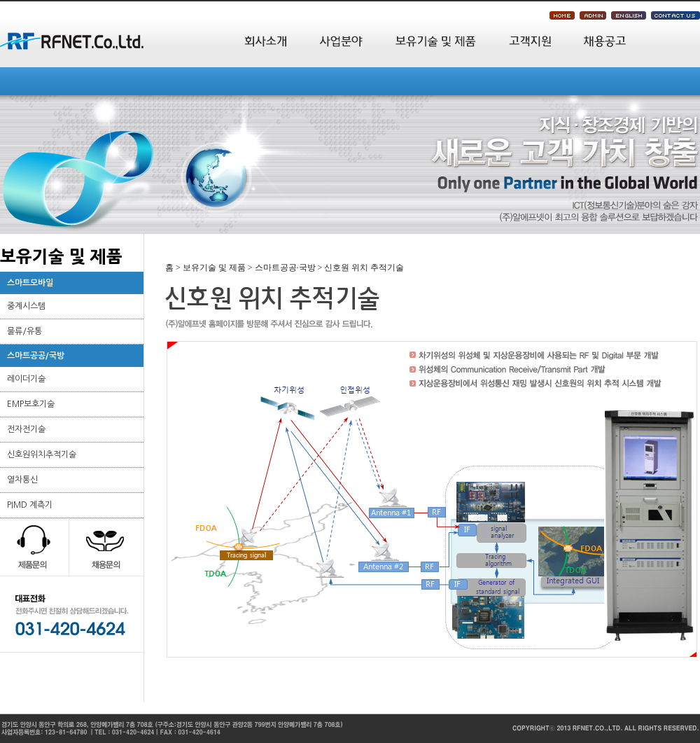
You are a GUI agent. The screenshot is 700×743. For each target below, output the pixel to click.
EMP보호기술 (31, 404)
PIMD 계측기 (30, 505)
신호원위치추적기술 (42, 454)
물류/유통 (24, 331)
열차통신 (22, 480)
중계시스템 (26, 306)
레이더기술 (26, 379)
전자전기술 (26, 429)
